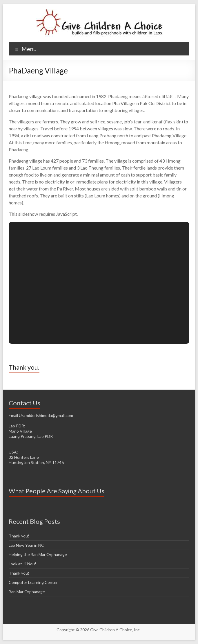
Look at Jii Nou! (22, 564)
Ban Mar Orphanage (27, 592)
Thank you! (19, 536)
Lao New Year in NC (26, 545)
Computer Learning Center (33, 582)
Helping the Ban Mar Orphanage (38, 554)
